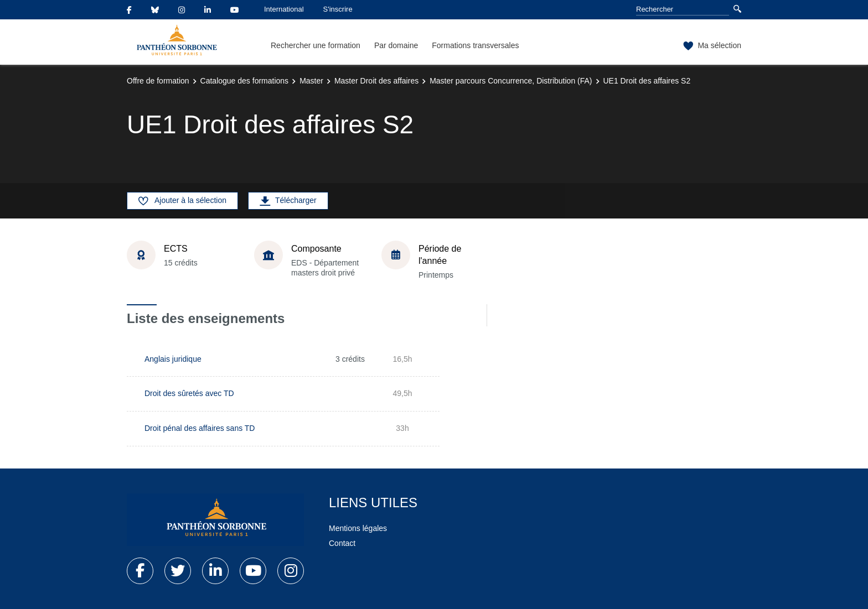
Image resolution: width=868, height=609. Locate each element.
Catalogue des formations (245, 81)
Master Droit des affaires (376, 81)
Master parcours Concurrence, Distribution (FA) (511, 81)
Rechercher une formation (316, 45)
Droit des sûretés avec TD (189, 393)
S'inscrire (338, 9)
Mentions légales (358, 528)
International (284, 9)
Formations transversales (475, 45)
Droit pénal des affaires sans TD (200, 428)
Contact (342, 543)
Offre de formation (158, 81)
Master (311, 81)
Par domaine (396, 45)
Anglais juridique (173, 359)
